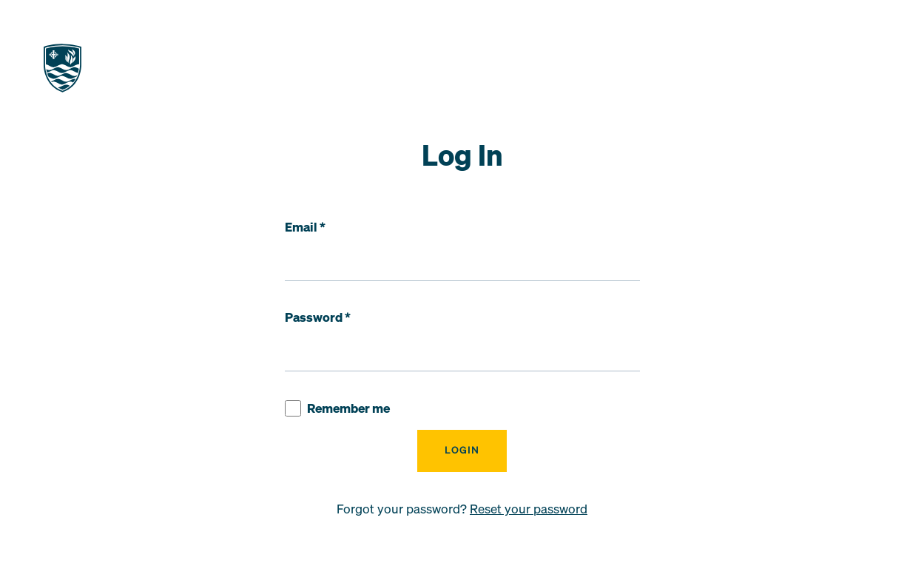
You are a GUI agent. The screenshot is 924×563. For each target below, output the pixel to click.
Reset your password (529, 509)
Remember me (337, 409)
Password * (318, 317)
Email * (305, 227)
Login (462, 450)
